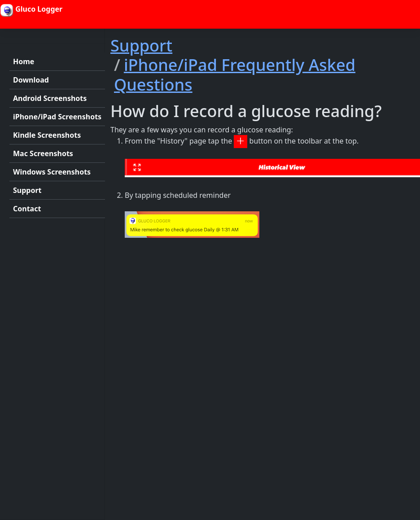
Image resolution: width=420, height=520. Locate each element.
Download (31, 80)
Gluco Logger (31, 10)
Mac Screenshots (43, 153)
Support (27, 190)
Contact (27, 209)
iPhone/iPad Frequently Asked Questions (235, 74)
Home (24, 61)
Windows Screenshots (52, 172)
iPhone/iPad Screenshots (57, 117)
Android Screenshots (50, 98)
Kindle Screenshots (47, 135)
